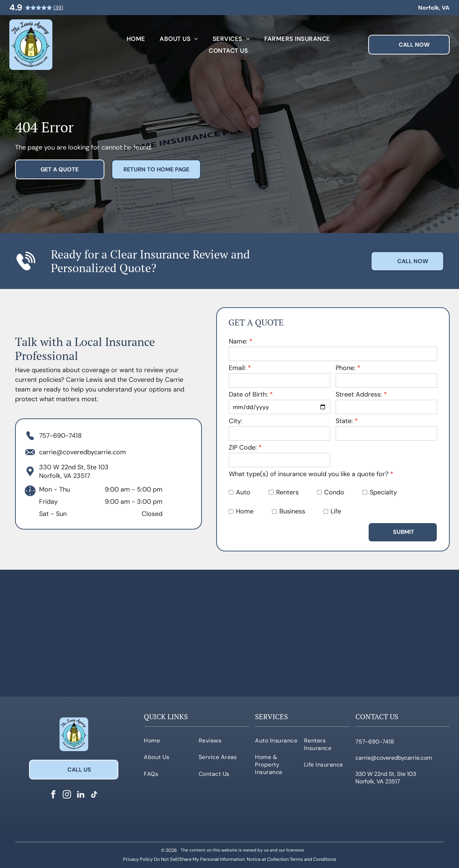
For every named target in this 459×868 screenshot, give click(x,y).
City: (236, 421)
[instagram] (67, 795)
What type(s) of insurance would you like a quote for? (309, 474)
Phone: (346, 368)
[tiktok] (94, 795)
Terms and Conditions (313, 859)
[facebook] (53, 795)
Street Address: (359, 394)
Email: (237, 368)
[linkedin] (81, 795)
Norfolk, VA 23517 (65, 476)
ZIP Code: (243, 447)
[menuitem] (136, 39)
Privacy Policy (138, 859)
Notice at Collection (268, 859)
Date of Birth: (248, 394)
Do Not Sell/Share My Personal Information (199, 859)
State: (344, 421)
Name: (238, 341)
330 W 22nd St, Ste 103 (74, 467)
